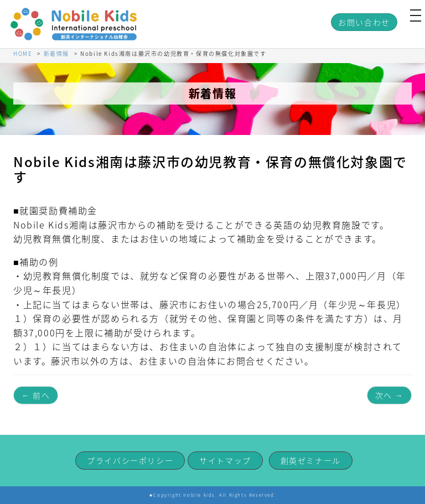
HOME (23, 53)
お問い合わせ (364, 22)
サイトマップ (225, 460)
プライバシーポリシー (130, 460)
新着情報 (56, 53)
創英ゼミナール (311, 460)
